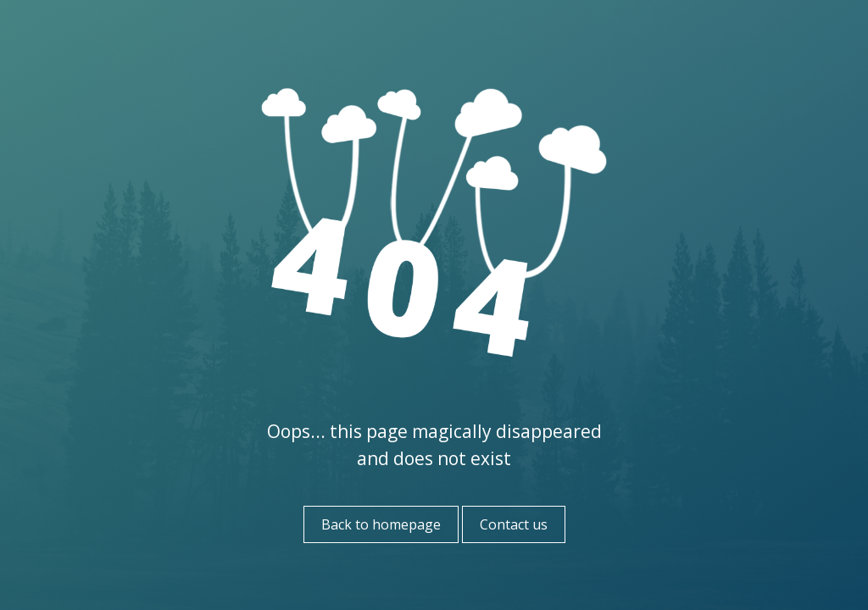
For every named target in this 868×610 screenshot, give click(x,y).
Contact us (514, 524)
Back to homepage (381, 524)
